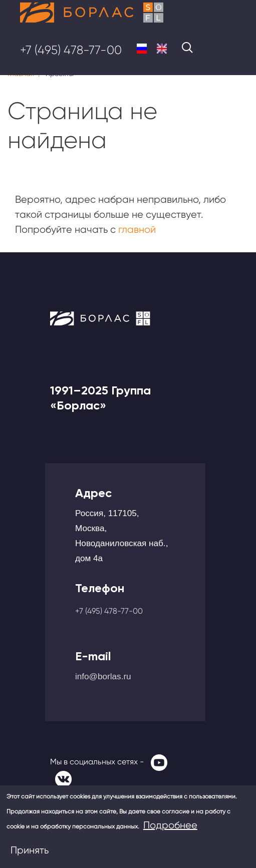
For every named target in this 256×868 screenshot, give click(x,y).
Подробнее (170, 825)
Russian (142, 49)
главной (137, 230)
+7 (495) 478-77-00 (71, 50)
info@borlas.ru (103, 676)
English (162, 49)
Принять (30, 850)
